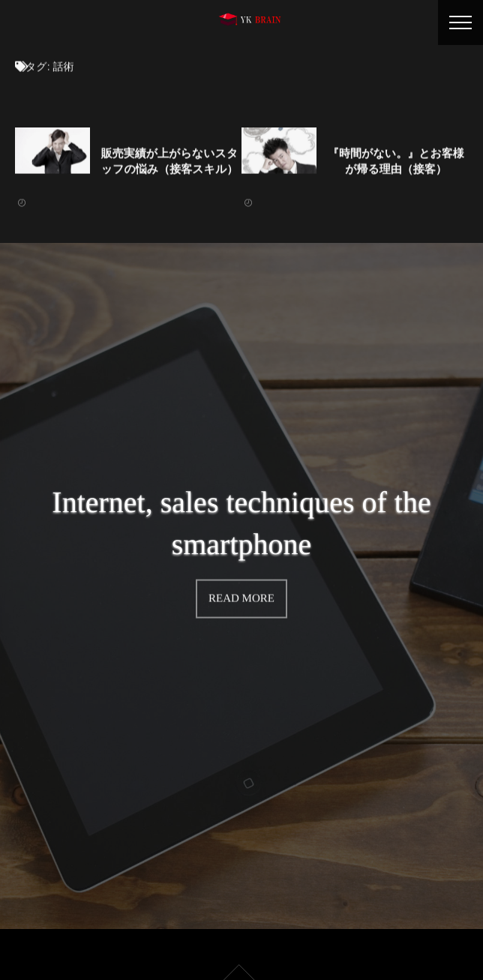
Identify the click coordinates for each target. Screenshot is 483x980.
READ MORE (241, 597)
